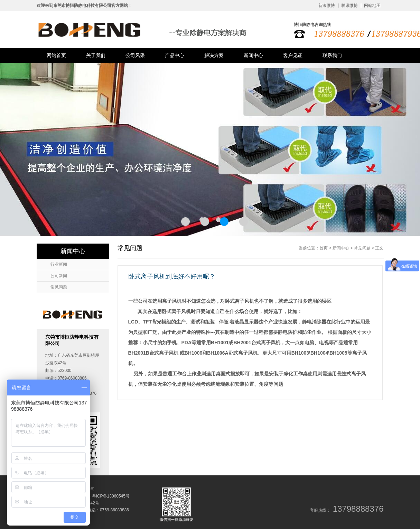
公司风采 (135, 55)
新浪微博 (327, 6)
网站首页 (56, 55)
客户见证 (293, 55)
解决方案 (214, 55)
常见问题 (362, 248)
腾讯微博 (349, 6)
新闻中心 (253, 55)
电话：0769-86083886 (108, 510)
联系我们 (332, 55)
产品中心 (175, 55)
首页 (324, 248)
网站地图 (372, 6)
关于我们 (96, 55)
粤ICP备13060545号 (111, 496)
